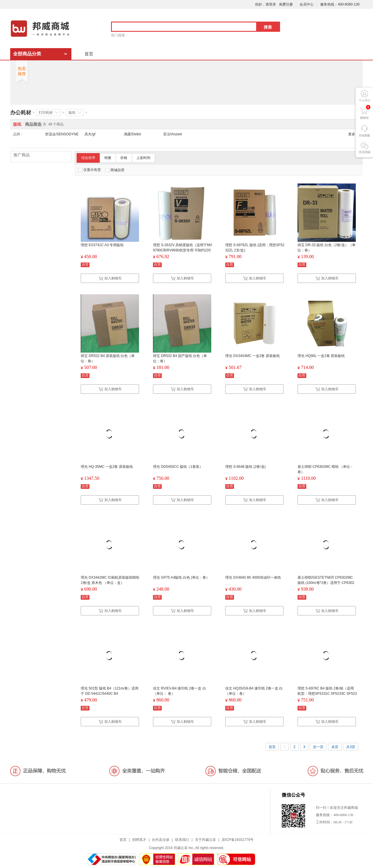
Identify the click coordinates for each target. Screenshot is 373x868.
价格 (124, 158)
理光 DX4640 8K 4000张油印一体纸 (253, 577)
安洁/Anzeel (173, 134)
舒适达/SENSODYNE (62, 134)
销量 (108, 158)
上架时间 (143, 158)
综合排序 (88, 158)
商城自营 (115, 170)
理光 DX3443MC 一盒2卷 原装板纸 (253, 356)
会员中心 (307, 4)
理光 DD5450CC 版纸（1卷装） (178, 467)
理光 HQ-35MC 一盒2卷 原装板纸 (107, 467)
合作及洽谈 (161, 840)
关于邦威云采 (205, 840)
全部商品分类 (27, 54)
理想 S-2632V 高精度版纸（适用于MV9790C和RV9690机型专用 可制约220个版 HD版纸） (183, 250)
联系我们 (182, 840)
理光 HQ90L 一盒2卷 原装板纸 (321, 356)
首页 (89, 54)
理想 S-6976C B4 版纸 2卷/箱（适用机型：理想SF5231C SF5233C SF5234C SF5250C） (327, 694)
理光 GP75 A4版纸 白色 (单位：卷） (181, 577)
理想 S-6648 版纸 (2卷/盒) (246, 467)
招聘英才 (139, 840)
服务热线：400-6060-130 (340, 4)
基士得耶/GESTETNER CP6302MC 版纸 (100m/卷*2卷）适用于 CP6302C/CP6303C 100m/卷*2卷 (326, 583)
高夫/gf (90, 134)
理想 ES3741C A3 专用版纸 (102, 245)
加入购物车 (110, 278)
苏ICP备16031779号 (238, 840)
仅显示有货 (89, 170)
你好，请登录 (265, 4)
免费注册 (286, 4)
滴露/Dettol (132, 134)
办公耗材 (21, 113)
